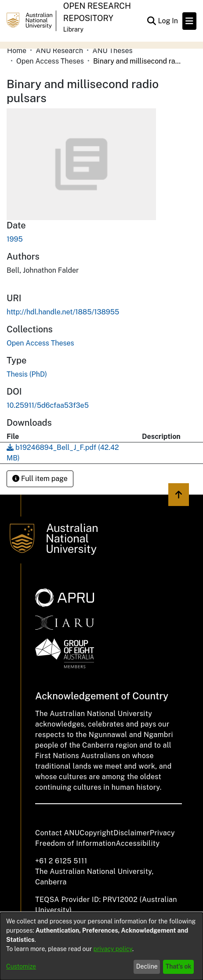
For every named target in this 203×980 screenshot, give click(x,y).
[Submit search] (151, 21)
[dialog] (101, 946)
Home (17, 51)
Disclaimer (132, 833)
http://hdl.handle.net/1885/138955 (63, 312)
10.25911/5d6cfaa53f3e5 (48, 405)
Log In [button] (168, 21)
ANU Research (59, 51)
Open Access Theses (50, 61)
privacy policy (113, 949)
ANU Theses (112, 51)
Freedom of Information (75, 843)
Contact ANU (57, 833)
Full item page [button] (40, 479)
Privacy (162, 833)
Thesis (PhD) (27, 374)
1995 (15, 239)
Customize (21, 966)
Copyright (96, 833)
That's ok (179, 966)
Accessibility (138, 843)
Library (73, 29)
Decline (147, 966)
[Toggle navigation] (189, 21)
